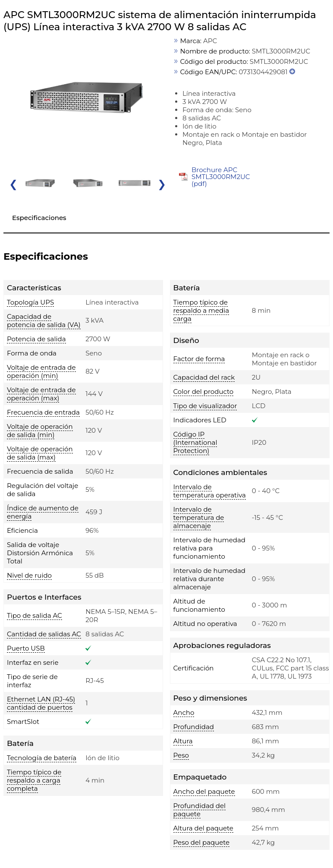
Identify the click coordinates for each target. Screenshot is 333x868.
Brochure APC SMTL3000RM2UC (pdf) (221, 177)
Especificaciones (39, 218)
